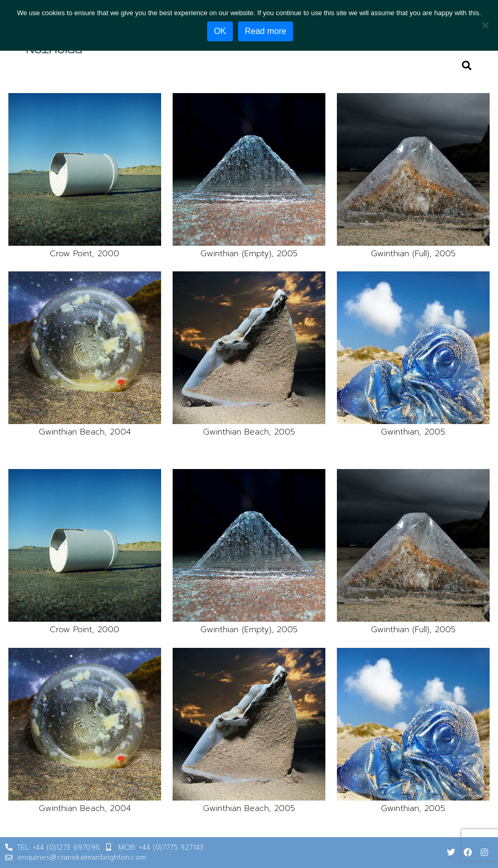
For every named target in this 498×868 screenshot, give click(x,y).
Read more (267, 31)
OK (222, 31)
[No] (485, 25)
